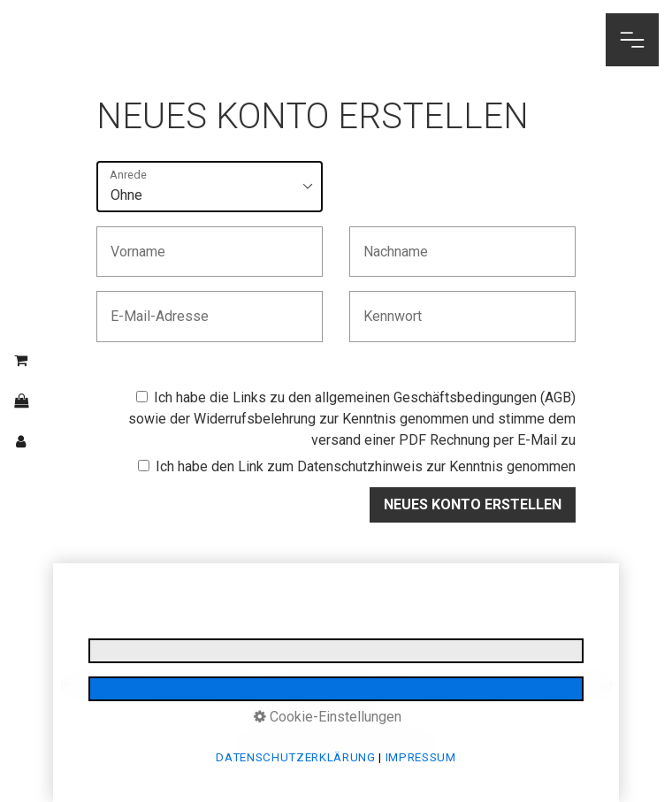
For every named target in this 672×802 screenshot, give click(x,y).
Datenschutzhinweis (360, 466)
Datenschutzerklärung (202, 686)
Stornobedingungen (458, 686)
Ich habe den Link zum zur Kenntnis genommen (357, 466)
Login (340, 711)
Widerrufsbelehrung (255, 419)
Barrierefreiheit (570, 686)
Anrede (128, 176)
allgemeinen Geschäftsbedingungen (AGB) (445, 397)
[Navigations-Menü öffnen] (632, 40)
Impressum (93, 686)
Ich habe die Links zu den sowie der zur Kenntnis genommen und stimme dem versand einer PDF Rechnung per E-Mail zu (352, 419)
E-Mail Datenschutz (333, 686)
